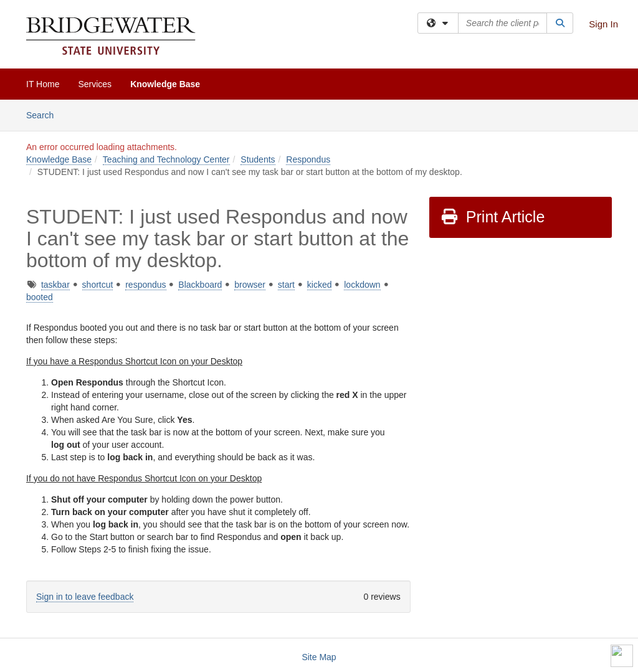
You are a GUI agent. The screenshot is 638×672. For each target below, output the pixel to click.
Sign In (603, 24)
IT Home (43, 84)
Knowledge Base (165, 84)
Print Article (493, 217)
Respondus (308, 159)
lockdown (362, 285)
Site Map (319, 657)
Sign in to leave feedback (85, 597)
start (286, 285)
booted (40, 297)
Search (45, 114)
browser (250, 285)
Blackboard (200, 285)
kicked (320, 285)
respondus (145, 285)
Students (258, 159)
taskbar (55, 285)
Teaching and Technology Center (166, 159)
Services (95, 84)
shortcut (98, 285)
